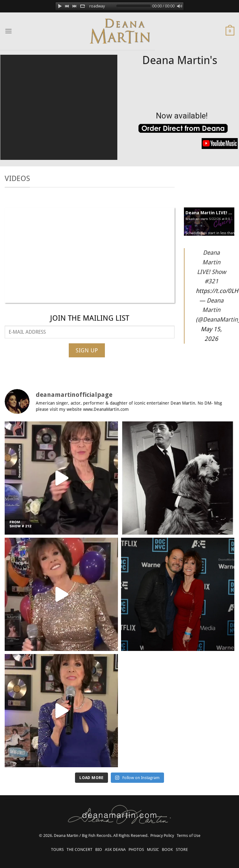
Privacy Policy (162, 836)
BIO (99, 849)
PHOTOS (136, 849)
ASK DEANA (115, 849)
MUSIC (153, 849)
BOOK (167, 849)
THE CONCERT (80, 849)
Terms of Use (189, 836)
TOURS (57, 849)
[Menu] (8, 31)
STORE (182, 849)
